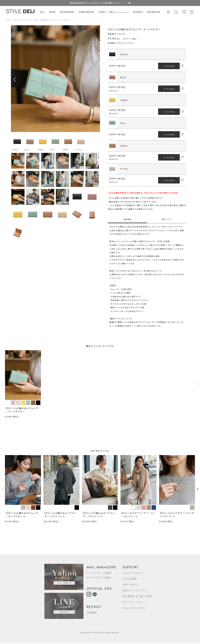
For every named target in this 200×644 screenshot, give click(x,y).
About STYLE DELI (135, 608)
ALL (42, 12)
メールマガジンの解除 (99, 577)
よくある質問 (130, 579)
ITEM (102, 12)
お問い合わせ (130, 584)
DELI (119, 12)
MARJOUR (154, 12)
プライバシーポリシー (135, 602)
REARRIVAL (67, 12)
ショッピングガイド (133, 573)
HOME (8, 20)
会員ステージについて (135, 590)
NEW (52, 12)
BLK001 (138, 12)
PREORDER (87, 12)
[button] (96, 80)
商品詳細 (127, 219)
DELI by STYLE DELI (22, 20)
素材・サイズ (167, 219)
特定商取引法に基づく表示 (137, 596)
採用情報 (92, 613)
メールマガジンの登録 (99, 573)
